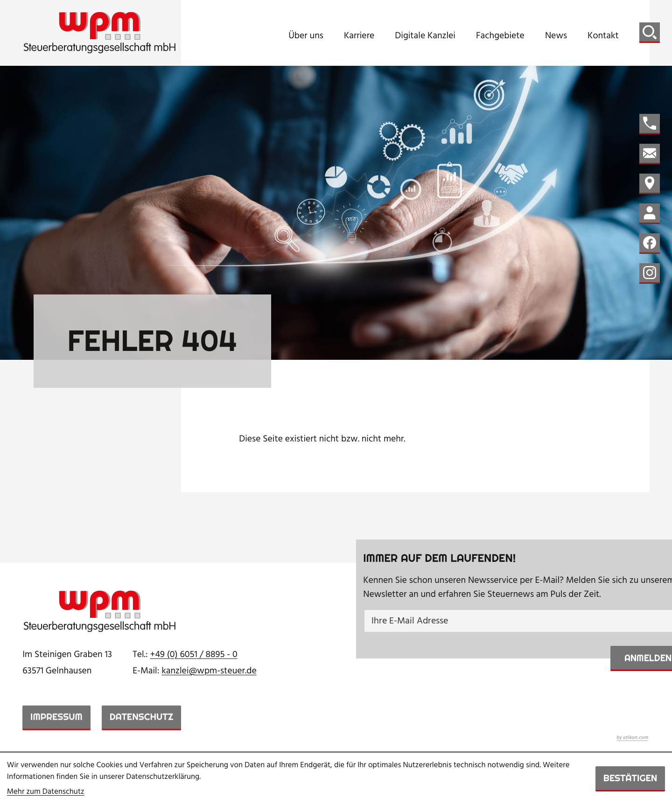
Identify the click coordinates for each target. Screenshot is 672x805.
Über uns (306, 36)
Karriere (359, 36)
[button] (650, 124)
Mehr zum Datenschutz (46, 792)
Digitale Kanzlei (425, 36)
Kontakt (603, 36)
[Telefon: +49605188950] (194, 655)
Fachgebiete (500, 36)
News (556, 36)
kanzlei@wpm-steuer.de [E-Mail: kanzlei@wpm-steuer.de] (209, 671)
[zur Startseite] (100, 33)
